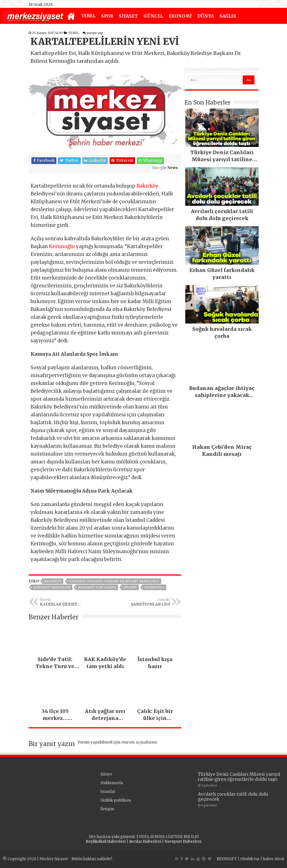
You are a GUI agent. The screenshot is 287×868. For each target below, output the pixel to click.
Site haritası (100, 837)
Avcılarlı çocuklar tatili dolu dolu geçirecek (233, 797)
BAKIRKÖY (53, 581)
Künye (106, 774)
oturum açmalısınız (139, 742)
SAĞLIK (228, 16)
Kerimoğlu (62, 246)
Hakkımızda (112, 783)
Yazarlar (108, 792)
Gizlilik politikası (116, 800)
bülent (130, 587)
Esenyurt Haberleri (183, 842)
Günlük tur (250, 859)
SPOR (107, 16)
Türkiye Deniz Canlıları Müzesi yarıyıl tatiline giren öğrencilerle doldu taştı (239, 777)
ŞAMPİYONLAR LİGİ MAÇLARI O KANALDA (141, 602)
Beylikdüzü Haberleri (106, 842)
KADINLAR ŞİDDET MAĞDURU (69, 602)
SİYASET (128, 16)
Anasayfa (71, 17)
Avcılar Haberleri (145, 842)
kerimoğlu (154, 587)
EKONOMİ (180, 16)
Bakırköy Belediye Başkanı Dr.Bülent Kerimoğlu (114, 581)
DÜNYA (206, 16)
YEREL (88, 16)
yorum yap (95, 33)
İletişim (107, 809)
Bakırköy (147, 186)
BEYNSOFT (227, 859)
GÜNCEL (153, 16)
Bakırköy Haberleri (52, 587)
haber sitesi (274, 859)
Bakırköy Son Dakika (97, 587)
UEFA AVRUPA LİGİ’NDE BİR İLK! (169, 837)
